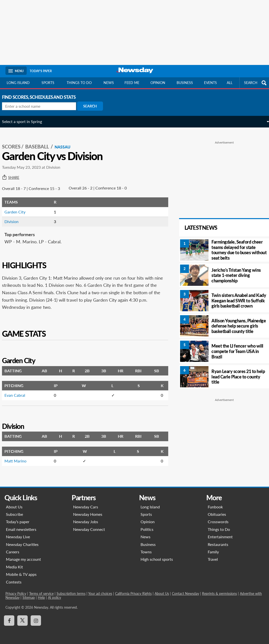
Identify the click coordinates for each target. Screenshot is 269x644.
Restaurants (218, 544)
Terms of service (41, 593)
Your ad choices (100, 593)
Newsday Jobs (86, 522)
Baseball (41, 141)
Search (93, 106)
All (230, 83)
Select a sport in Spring (25, 121)
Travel (213, 559)
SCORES (15, 141)
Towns (146, 552)
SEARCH (256, 83)
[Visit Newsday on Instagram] (36, 621)
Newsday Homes (88, 514)
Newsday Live (18, 537)
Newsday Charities (22, 544)
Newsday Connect (89, 529)
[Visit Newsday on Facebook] (9, 621)
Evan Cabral (18, 390)
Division (15, 216)
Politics (147, 529)
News (109, 83)
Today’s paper (18, 522)
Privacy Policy (16, 593)
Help (41, 597)
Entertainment (220, 537)
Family (213, 552)
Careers (13, 552)
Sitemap (29, 597)
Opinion (158, 83)
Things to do (79, 83)
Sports (48, 83)
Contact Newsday (186, 593)
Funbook (215, 507)
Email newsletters (21, 529)
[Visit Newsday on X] (22, 621)
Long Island (18, 83)
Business (185, 83)
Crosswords (218, 522)
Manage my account (23, 559)
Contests (14, 582)
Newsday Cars (86, 507)
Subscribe (14, 514)
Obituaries (217, 514)
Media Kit (14, 567)
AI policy (54, 597)
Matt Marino (19, 455)
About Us (14, 507)
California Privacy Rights (133, 593)
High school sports (157, 559)
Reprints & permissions (219, 593)
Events (210, 83)
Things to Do (219, 529)
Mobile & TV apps (21, 574)
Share (14, 172)
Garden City (18, 206)
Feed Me (132, 83)
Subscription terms (71, 593)
